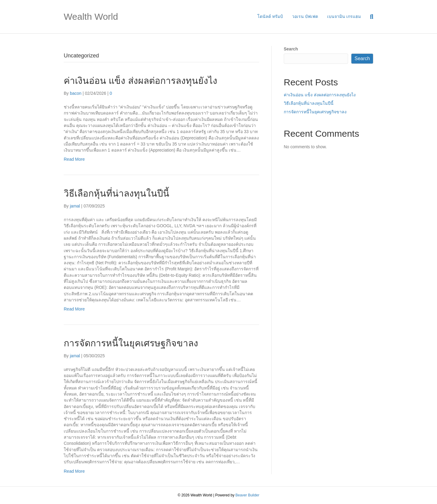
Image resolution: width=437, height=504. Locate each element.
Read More (74, 159)
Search (291, 49)
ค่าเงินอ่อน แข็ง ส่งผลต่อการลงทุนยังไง (141, 81)
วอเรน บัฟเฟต (305, 16)
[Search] (369, 17)
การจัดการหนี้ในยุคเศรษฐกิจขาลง (131, 343)
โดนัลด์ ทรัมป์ (270, 16)
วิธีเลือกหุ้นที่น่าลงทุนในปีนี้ (117, 193)
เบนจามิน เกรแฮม (344, 16)
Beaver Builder (247, 495)
